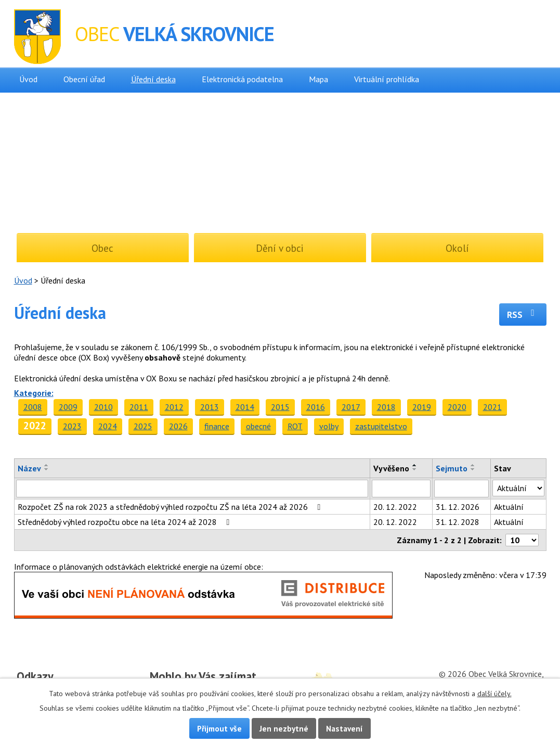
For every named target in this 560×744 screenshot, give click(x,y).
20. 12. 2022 (395, 507)
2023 (72, 426)
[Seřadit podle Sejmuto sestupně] (473, 469)
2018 (386, 407)
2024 (108, 426)
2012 (174, 407)
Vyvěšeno (391, 468)
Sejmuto (452, 468)
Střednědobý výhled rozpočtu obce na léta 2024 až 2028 (126, 522)
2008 (33, 407)
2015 (280, 407)
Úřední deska (153, 79)
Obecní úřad (84, 79)
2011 (139, 407)
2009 (68, 407)
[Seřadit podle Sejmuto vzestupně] (473, 465)
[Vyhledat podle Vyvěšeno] (401, 489)
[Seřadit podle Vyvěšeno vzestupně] (415, 465)
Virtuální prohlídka (387, 79)
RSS (523, 315)
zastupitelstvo (381, 426)
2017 (351, 407)
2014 (245, 407)
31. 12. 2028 (458, 522)
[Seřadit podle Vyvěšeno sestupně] (415, 469)
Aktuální (509, 507)
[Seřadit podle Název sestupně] (47, 469)
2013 (210, 407)
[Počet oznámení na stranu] (522, 540)
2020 (457, 407)
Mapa (318, 79)
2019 (422, 407)
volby (329, 426)
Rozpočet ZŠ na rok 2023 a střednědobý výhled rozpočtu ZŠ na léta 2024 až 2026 (171, 507)
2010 (103, 407)
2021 (492, 407)
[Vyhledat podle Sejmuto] (461, 489)
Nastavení (344, 728)
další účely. (494, 694)
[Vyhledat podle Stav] (518, 488)
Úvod (28, 79)
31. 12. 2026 (458, 507)
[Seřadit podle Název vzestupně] (47, 465)
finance (217, 426)
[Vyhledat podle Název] (192, 489)
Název (29, 468)
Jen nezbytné (284, 728)
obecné (258, 426)
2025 (143, 426)
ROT (295, 426)
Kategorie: (34, 393)
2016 (316, 407)
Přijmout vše (219, 728)
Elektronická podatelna (242, 79)
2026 (178, 426)
